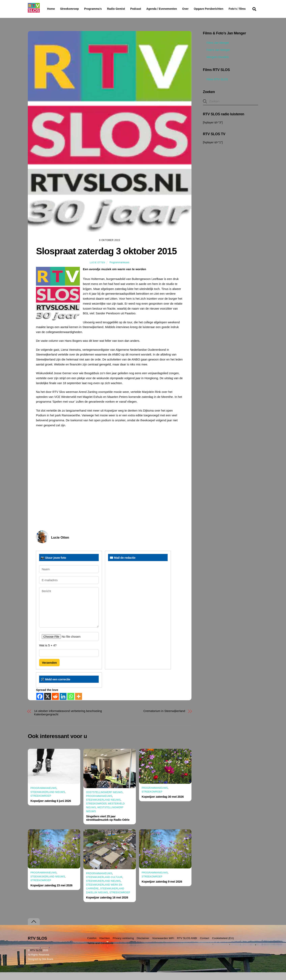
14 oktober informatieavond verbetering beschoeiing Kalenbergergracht (68, 720)
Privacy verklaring (123, 946)
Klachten (105, 946)
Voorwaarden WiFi (163, 946)
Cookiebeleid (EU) (223, 946)
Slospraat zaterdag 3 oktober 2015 (106, 259)
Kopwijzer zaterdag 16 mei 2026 (107, 905)
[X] (48, 704)
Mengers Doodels (216, 65)
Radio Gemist (126, 9)
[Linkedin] (63, 704)
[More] (79, 704)
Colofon (92, 946)
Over (196, 9)
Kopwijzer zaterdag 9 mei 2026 (162, 889)
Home (48, 9)
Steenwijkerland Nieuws (48, 800)
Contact (205, 946)
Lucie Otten (97, 270)
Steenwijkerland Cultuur (104, 885)
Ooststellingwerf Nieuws (104, 800)
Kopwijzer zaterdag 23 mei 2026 (51, 893)
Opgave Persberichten (223, 9)
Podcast (146, 9)
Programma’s (100, 9)
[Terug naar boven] (34, 929)
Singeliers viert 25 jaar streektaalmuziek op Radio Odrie (108, 826)
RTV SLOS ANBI (187, 946)
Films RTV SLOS (215, 87)
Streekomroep (70, 9)
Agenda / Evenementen (172, 9)
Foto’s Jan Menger (216, 58)
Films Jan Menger (216, 51)
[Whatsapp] (71, 704)
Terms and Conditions (100, 951)
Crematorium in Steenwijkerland (164, 719)
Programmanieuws (119, 270)
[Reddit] (55, 704)
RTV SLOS (36, 958)
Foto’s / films (56, 17)
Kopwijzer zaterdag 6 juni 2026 (51, 809)
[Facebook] (40, 704)
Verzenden (49, 670)
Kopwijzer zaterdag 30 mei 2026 (163, 804)
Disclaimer (143, 946)
